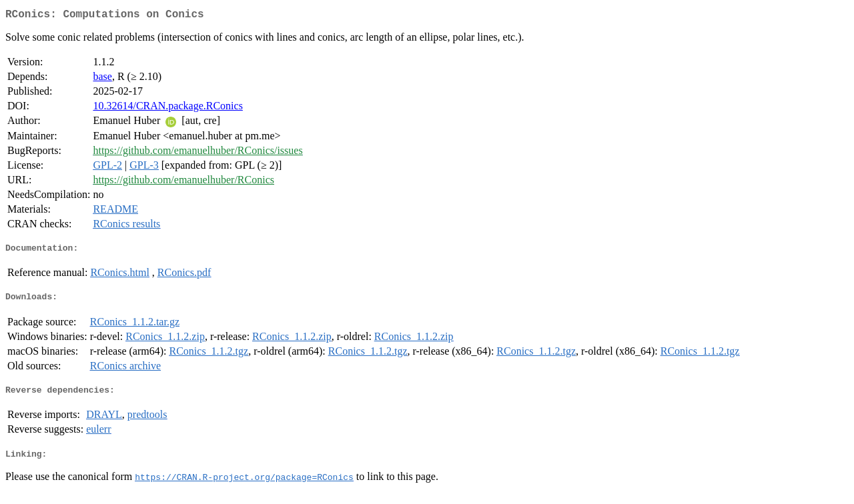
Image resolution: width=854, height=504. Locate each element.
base (102, 79)
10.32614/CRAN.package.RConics (167, 108)
